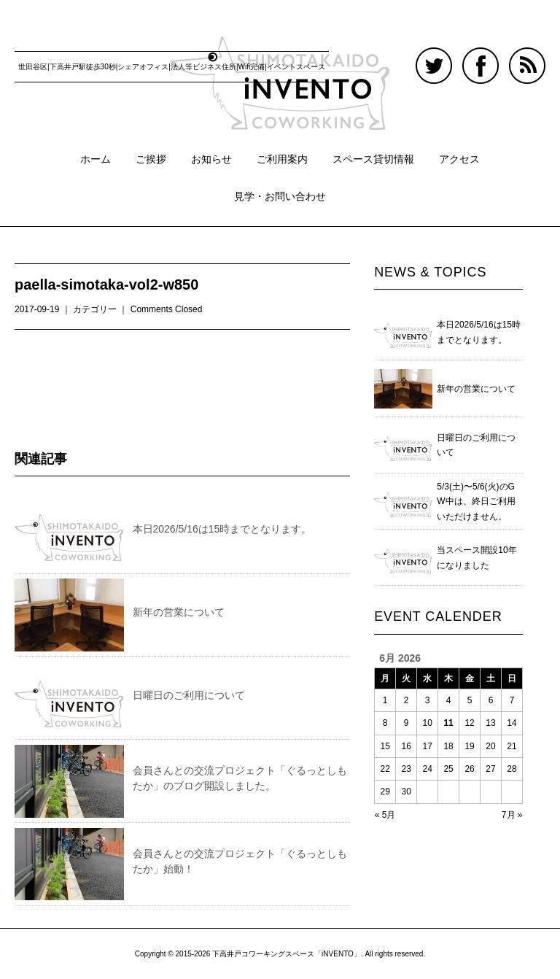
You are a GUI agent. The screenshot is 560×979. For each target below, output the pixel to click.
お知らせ (211, 159)
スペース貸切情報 (373, 159)
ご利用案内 (282, 159)
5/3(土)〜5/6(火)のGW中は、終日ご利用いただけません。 (476, 502)
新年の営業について (179, 612)
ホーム (96, 159)
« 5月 (385, 815)
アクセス (459, 159)
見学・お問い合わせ (280, 196)
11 (448, 723)
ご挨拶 (151, 159)
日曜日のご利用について (189, 695)
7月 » (512, 815)
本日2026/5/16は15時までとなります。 (222, 529)
